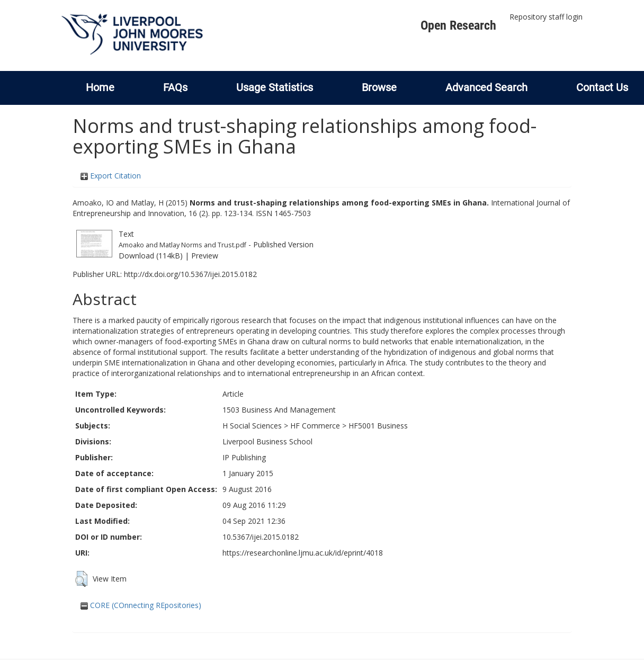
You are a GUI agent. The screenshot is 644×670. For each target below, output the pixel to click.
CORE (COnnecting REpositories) (141, 605)
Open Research (458, 25)
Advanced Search (486, 87)
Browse (379, 87)
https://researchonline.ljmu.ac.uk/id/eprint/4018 (303, 553)
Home (100, 87)
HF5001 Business (378, 426)
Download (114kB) (151, 256)
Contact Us (602, 87)
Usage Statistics (275, 87)
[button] (81, 579)
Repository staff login (546, 17)
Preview (205, 256)
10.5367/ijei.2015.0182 (261, 537)
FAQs (175, 87)
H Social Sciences (252, 426)
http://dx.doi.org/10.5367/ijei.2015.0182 (190, 274)
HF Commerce (315, 426)
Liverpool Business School (267, 441)
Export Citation (111, 176)
